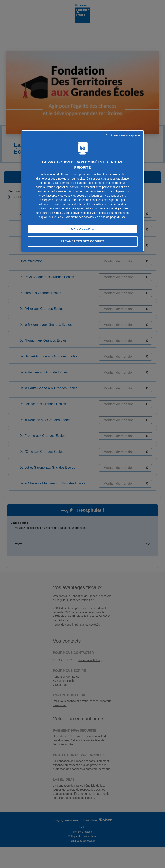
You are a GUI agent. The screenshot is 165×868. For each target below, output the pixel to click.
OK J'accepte (82, 229)
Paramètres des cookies (83, 241)
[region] (83, 191)
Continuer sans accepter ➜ (123, 135)
